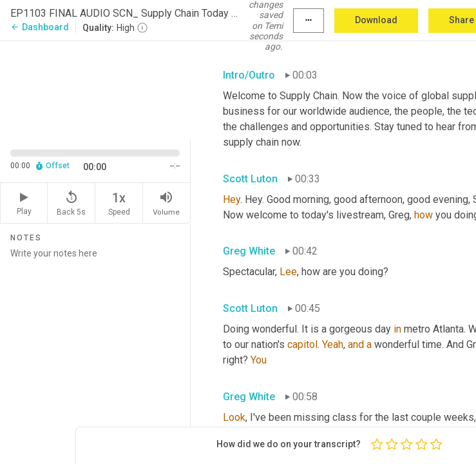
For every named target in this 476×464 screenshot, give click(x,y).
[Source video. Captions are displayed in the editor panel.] (95, 89)
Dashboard (40, 27)
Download (376, 20)
